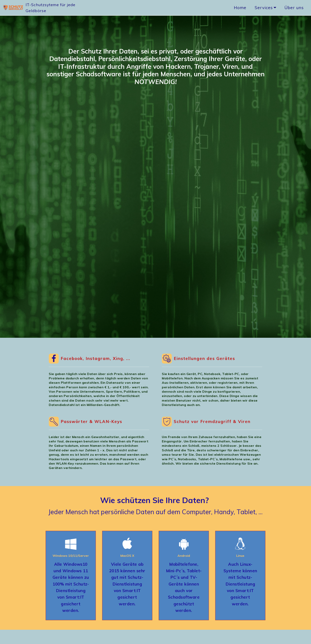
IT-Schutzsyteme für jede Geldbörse (64, 8)
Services (264, 8)
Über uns (294, 8)
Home (240, 8)
